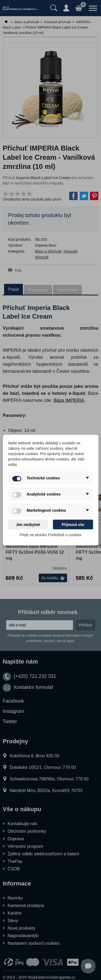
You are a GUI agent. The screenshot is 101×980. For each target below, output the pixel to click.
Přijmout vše (73, 524)
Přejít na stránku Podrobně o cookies (51, 535)
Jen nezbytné (28, 524)
